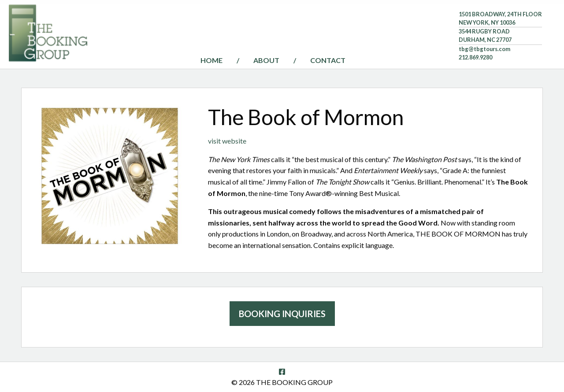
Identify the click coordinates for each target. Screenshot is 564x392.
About (266, 60)
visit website (227, 141)
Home (211, 60)
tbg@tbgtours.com (484, 49)
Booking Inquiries (282, 314)
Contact (328, 60)
